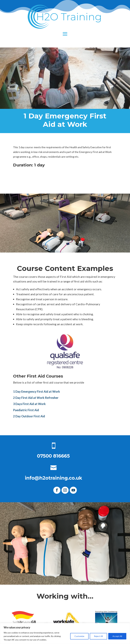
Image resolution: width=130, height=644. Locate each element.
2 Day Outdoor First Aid (29, 416)
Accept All (117, 636)
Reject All (98, 636)
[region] (65, 633)
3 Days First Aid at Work (29, 404)
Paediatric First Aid (26, 410)
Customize (79, 636)
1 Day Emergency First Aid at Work (37, 391)
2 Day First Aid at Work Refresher (36, 398)
